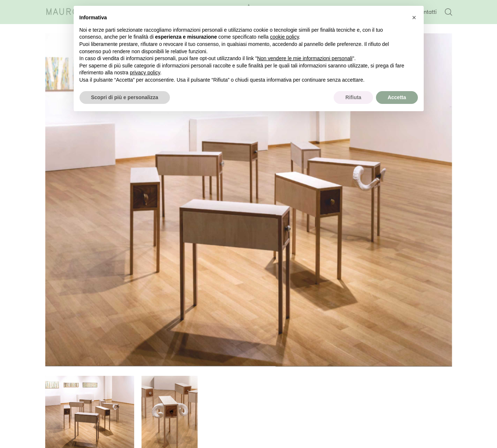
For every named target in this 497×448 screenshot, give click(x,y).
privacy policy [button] (145, 73)
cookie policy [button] (284, 37)
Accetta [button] (397, 97)
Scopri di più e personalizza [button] (125, 97)
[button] (414, 17)
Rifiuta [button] (353, 97)
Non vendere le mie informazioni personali (305, 58)
